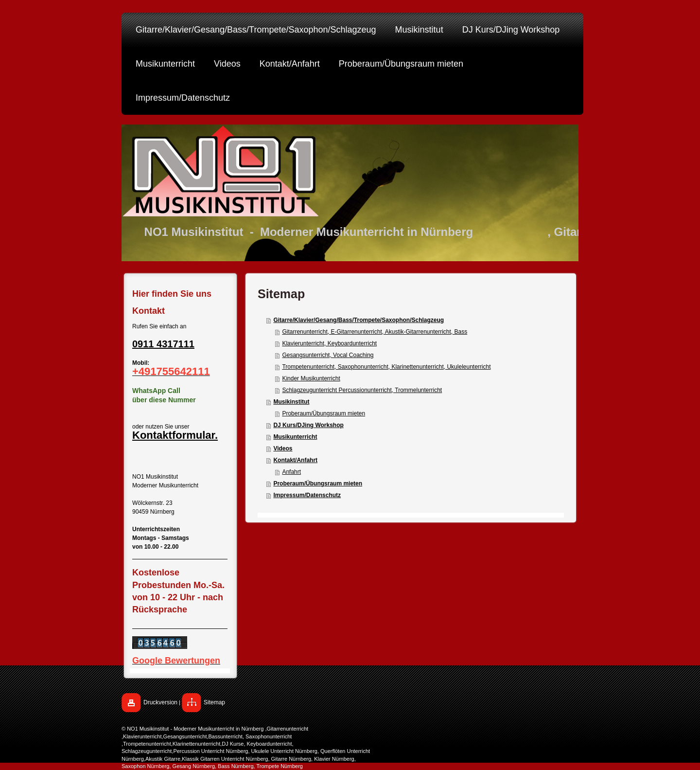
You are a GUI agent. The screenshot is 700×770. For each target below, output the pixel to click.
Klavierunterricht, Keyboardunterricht (329, 343)
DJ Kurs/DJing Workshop (308, 425)
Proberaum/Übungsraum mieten (324, 413)
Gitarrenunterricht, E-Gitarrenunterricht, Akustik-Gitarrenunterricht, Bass (375, 332)
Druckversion (160, 702)
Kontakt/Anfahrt (295, 460)
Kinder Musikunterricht (311, 378)
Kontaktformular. (175, 435)
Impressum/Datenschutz (307, 495)
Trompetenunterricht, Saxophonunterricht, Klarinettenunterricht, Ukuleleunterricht (386, 367)
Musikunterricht (295, 437)
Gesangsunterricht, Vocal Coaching (328, 355)
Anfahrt (291, 472)
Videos (283, 448)
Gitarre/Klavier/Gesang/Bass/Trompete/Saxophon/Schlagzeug (359, 320)
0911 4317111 (163, 344)
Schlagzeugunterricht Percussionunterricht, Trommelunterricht (362, 390)
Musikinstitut (291, 402)
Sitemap (214, 702)
